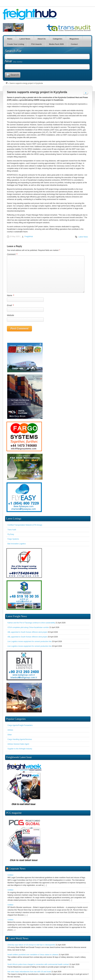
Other (10, 735)
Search (15, 75)
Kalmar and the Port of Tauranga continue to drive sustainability (31, 623)
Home (10, 39)
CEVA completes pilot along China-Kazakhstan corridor (28, 627)
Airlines (10, 730)
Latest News (25, 39)
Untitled (10, 845)
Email (10, 305)
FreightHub (29, 237)
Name (11, 295)
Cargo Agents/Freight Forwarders (20, 725)
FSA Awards (37, 44)
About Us (42, 39)
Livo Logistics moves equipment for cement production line (30, 641)
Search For (13, 51)
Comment (12, 254)
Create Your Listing (16, 44)
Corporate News (17, 839)
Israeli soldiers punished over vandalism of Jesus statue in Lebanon (33, 925)
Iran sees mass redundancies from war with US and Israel (29, 942)
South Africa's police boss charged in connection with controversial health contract (38, 935)
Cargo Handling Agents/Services (20, 739)
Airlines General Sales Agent (18, 744)
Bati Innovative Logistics (17, 544)
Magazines (74, 39)
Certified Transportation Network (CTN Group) (25, 525)
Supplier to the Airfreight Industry (20, 749)
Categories (58, 39)
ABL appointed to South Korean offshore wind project (27, 632)
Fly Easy (11, 534)
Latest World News (19, 909)
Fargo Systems (13, 539)
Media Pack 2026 (56, 44)
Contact (74, 44)
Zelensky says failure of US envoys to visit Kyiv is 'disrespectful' (31, 915)
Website (10, 315)
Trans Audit (12, 530)
